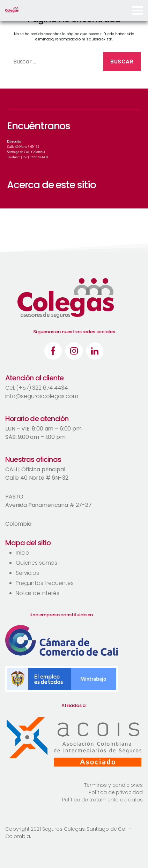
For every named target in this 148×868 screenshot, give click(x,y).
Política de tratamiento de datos (102, 800)
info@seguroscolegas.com (42, 396)
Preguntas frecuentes (45, 583)
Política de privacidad (116, 792)
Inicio (23, 553)
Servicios (27, 573)
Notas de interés (38, 593)
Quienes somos (36, 563)
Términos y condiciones (113, 785)
